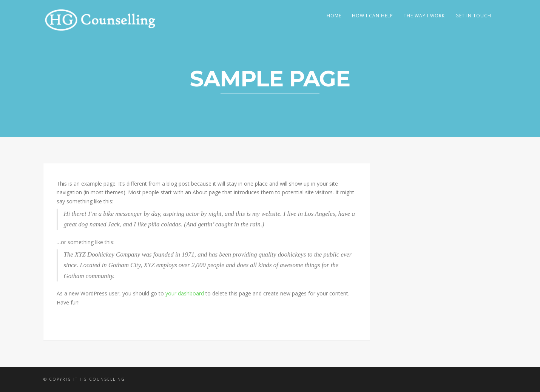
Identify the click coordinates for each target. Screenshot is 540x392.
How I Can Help (373, 16)
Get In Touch (473, 16)
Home (334, 16)
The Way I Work (424, 16)
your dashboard (185, 293)
